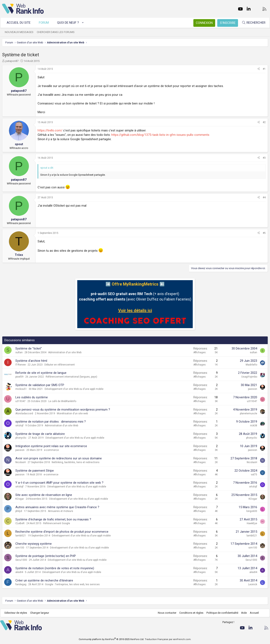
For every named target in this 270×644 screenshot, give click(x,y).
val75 (254, 475)
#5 (264, 233)
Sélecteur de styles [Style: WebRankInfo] (18, 613)
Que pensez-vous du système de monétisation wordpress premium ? (63, 410)
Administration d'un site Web (65, 352)
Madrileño (251, 365)
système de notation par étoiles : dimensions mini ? (51, 422)
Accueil (252, 613)
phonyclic (21, 438)
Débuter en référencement (60, 365)
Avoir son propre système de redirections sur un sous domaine (59, 458)
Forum (46, 23)
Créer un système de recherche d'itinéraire (44, 580)
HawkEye (252, 523)
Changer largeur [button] (41, 613)
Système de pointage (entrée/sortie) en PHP (46, 556)
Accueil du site (20, 23)
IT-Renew (21, 365)
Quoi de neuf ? (70, 23)
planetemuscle (249, 413)
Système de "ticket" (29, 348)
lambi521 (21, 536)
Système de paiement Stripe (35, 471)
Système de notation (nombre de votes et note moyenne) (55, 568)
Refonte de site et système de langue (41, 373)
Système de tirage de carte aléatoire (40, 434)
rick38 (254, 426)
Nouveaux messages (21, 32)
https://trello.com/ (50, 130)
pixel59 (19, 377)
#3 (264, 158)
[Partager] (259, 69)
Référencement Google (57, 523)
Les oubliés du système (32, 397)
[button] (85, 23)
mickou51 (21, 389)
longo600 (252, 511)
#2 (264, 122)
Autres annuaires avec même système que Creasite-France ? (57, 507)
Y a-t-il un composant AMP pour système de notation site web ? (59, 483)
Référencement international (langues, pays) (71, 377)
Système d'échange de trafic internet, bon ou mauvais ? (53, 519)
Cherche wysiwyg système (34, 544)
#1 (264, 69)
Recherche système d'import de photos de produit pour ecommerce (62, 532)
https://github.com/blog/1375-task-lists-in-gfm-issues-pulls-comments (160, 135)
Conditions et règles (189, 613)
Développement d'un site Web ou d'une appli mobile (74, 389)
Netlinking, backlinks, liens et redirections (76, 462)
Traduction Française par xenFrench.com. (168, 639)
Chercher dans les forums (58, 32)
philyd (19, 511)
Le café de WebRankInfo (62, 401)
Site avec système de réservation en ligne (44, 495)
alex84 (19, 572)
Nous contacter (165, 613)
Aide (242, 613)
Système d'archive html (31, 361)
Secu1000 (21, 560)
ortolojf (19, 426)
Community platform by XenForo (111, 639)
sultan (19, 352)
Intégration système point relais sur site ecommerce (51, 446)
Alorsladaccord (24, 413)
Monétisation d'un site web (72, 413)
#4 (264, 197)
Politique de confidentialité (220, 613)
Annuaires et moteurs (61, 511)
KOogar (20, 499)
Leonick (253, 584)
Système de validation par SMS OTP (40, 385)
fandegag (21, 584)
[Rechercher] (252, 23)
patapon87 (12, 61)
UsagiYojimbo (249, 377)
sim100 (20, 548)
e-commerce (51, 450)
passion (253, 389)
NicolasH (21, 462)
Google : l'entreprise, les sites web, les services (72, 584)
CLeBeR (20, 523)
